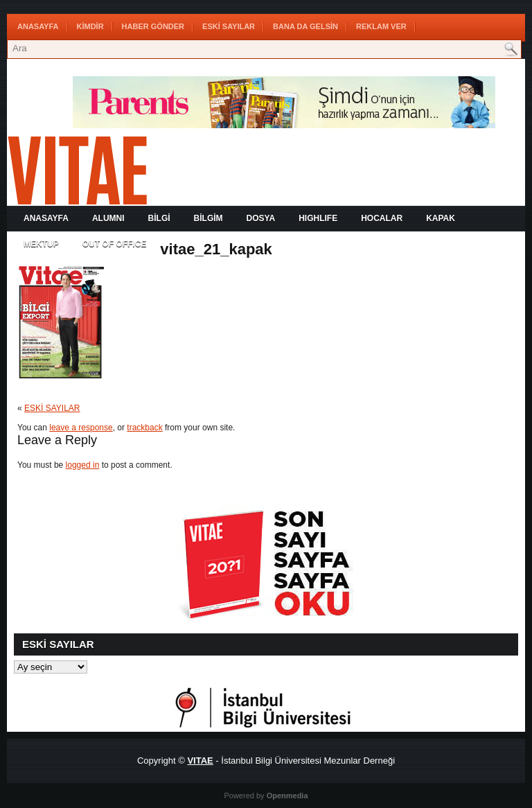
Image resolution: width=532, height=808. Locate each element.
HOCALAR (382, 218)
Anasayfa (38, 26)
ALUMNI (108, 218)
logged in (83, 465)
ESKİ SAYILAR (229, 26)
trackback (144, 428)
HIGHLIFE (318, 218)
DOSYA (261, 218)
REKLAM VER (381, 26)
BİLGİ (159, 218)
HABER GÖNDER (153, 26)
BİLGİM (209, 218)
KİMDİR (90, 26)
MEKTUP (41, 244)
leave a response (81, 428)
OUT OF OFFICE (115, 244)
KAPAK (441, 218)
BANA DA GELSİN (305, 26)
